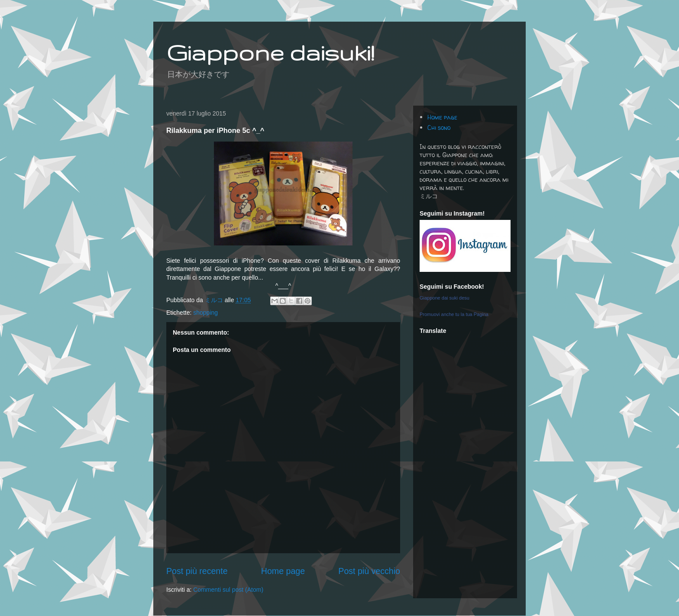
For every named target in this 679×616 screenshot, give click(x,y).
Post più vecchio (369, 571)
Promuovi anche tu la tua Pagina (454, 314)
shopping (205, 313)
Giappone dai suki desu (445, 298)
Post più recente (197, 571)
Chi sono (439, 127)
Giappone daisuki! (270, 52)
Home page (283, 571)
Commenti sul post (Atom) (228, 590)
